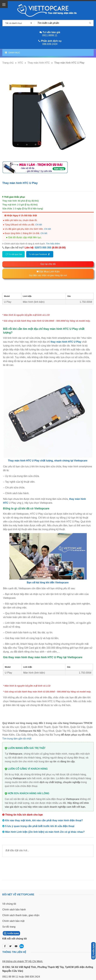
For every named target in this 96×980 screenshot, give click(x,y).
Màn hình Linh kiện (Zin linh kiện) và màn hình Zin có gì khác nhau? (45, 832)
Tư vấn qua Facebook (40, 254)
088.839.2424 (50, 44)
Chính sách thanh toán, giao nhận (21, 915)
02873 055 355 (43, 248)
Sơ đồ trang (9, 927)
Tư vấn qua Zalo (14, 254)
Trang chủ (8, 63)
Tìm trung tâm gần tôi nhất (17, 739)
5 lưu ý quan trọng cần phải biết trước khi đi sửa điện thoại (40, 826)
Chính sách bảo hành (14, 910)
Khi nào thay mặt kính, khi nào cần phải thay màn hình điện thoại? (44, 820)
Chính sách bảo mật (13, 921)
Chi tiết (39, 225)
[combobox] (18, 23)
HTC (20, 63)
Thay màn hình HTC (39, 63)
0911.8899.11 (50, 35)
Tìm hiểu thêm (53, 244)
